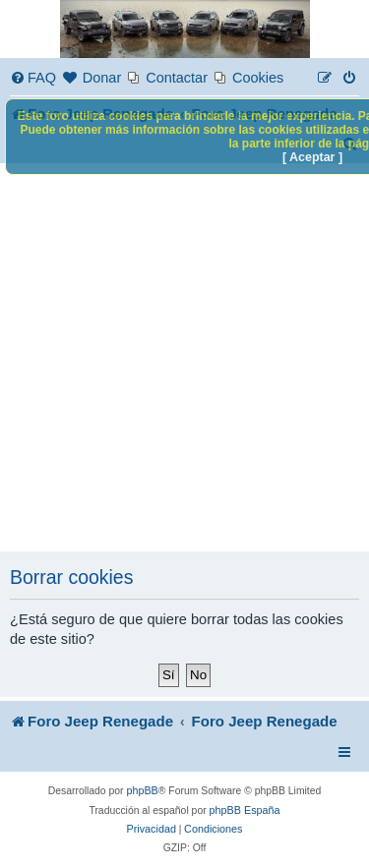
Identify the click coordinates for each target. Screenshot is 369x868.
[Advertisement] (184, 357)
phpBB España (245, 810)
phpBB (142, 790)
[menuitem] (33, 78)
